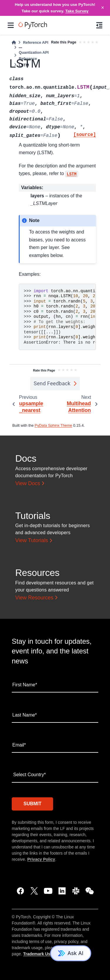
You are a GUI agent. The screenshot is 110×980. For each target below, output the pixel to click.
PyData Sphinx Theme (53, 425)
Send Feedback (52, 383)
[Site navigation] (11, 25)
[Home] (14, 42)
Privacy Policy (41, 859)
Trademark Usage (40, 954)
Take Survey (77, 11)
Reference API (35, 42)
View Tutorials (32, 540)
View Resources (34, 598)
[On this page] (99, 25)
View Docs (28, 483)
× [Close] (103, 8)
